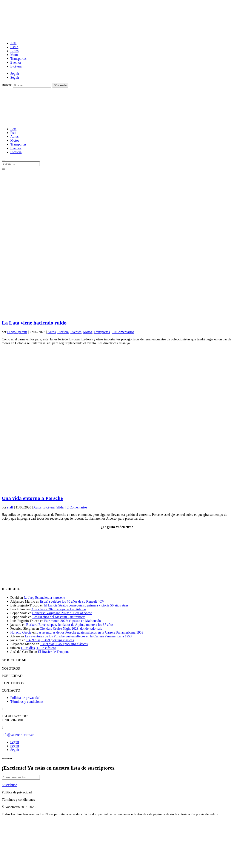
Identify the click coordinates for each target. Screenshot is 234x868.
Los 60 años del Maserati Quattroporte (59, 617)
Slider (60, 507)
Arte (13, 43)
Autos (14, 51)
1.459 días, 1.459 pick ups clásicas (50, 640)
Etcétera (16, 66)
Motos (15, 55)
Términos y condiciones (27, 702)
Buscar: (7, 85)
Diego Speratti (17, 332)
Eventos (16, 62)
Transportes (18, 59)
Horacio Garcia (21, 632)
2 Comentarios (77, 507)
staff (10, 507)
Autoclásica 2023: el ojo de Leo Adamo (58, 609)
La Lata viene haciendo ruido (34, 323)
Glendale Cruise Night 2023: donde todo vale (71, 628)
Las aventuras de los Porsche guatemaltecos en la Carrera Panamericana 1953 (90, 632)
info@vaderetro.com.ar (18, 735)
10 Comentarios (123, 332)
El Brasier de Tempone (54, 652)
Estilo (14, 47)
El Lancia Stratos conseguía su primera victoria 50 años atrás (86, 605)
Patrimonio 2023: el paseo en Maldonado (72, 621)
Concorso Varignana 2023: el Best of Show (62, 613)
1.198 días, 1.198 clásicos (38, 648)
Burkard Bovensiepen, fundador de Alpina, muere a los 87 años (70, 625)
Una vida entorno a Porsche (32, 498)
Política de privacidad (25, 698)
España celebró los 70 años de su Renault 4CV (72, 601)
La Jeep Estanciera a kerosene (44, 598)
